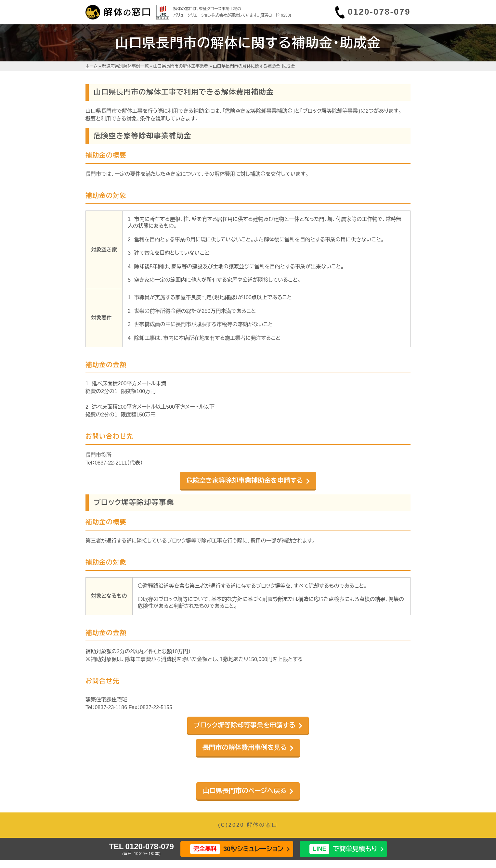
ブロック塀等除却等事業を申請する (245, 725)
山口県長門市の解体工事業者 (181, 66)
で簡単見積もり (343, 849)
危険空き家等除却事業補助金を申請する (245, 480)
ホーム (91, 66)
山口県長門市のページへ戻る (245, 791)
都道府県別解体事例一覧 (125, 66)
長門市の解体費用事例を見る (245, 747)
